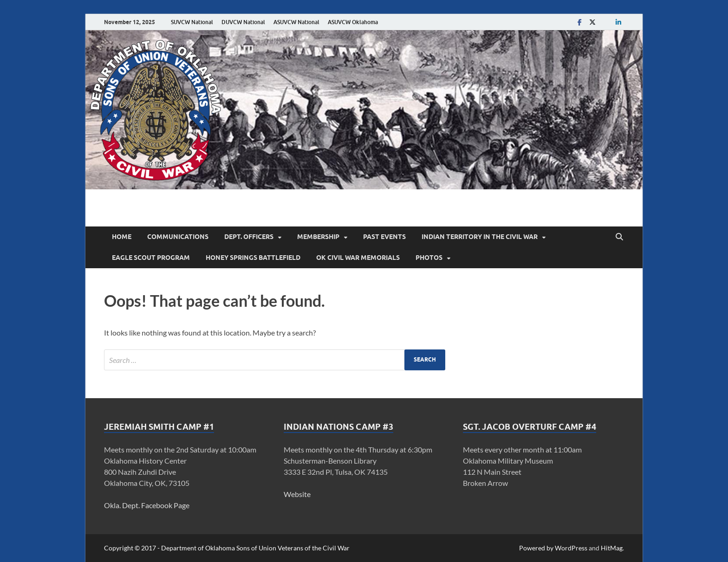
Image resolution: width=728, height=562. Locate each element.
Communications (178, 237)
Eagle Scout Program (151, 258)
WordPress (571, 548)
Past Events (384, 237)
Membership (318, 237)
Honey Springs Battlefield (253, 258)
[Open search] (619, 237)
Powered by (537, 548)
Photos (429, 258)
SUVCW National (192, 22)
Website (297, 494)
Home (122, 237)
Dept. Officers (249, 237)
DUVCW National (243, 22)
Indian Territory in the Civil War (480, 237)
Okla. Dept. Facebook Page (147, 505)
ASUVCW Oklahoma (353, 22)
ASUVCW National (296, 22)
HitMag (612, 548)
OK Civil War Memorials (358, 258)
